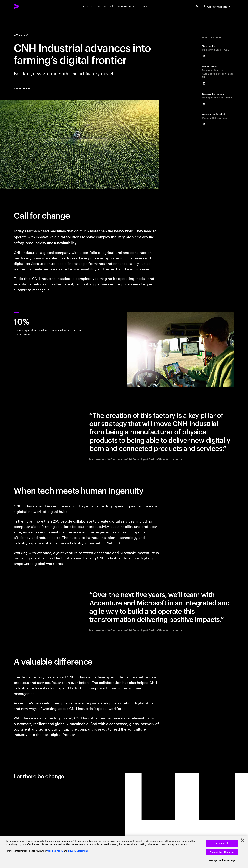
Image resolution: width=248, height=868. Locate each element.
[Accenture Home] (24, 6)
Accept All (222, 843)
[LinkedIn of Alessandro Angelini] (204, 124)
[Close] (243, 840)
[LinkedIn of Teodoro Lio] (204, 56)
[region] (124, 852)
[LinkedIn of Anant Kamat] (204, 84)
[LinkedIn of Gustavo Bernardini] (204, 104)
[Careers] (146, 6)
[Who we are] (127, 6)
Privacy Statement (78, 851)
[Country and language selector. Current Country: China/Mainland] (217, 6)
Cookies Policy (55, 851)
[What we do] (84, 6)
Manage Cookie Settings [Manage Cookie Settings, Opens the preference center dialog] (222, 860)
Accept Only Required (222, 852)
